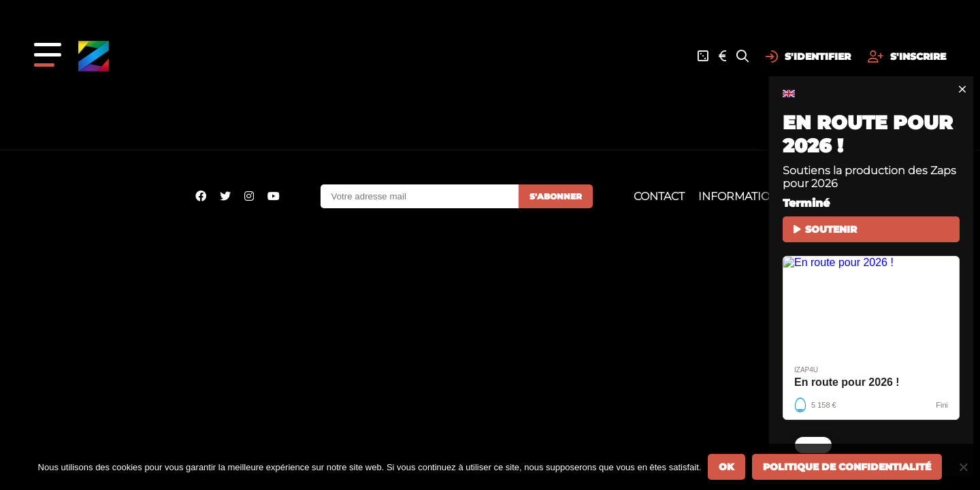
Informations (742, 196)
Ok (726, 467)
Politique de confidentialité (847, 467)
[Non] (963, 467)
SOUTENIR (825, 229)
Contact (659, 196)
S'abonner (556, 196)
